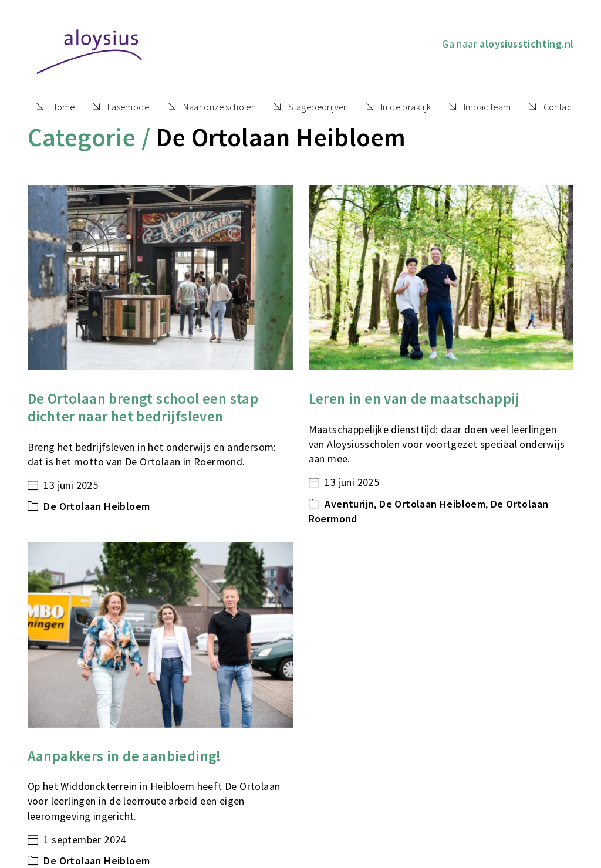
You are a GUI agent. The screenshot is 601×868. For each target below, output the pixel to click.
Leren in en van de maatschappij (414, 399)
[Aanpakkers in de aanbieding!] (160, 635)
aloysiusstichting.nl (526, 44)
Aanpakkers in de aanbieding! (124, 756)
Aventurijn (349, 504)
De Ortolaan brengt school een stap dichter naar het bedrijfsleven (143, 408)
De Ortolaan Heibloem (97, 506)
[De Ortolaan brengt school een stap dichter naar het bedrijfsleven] (160, 278)
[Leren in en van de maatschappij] (441, 278)
